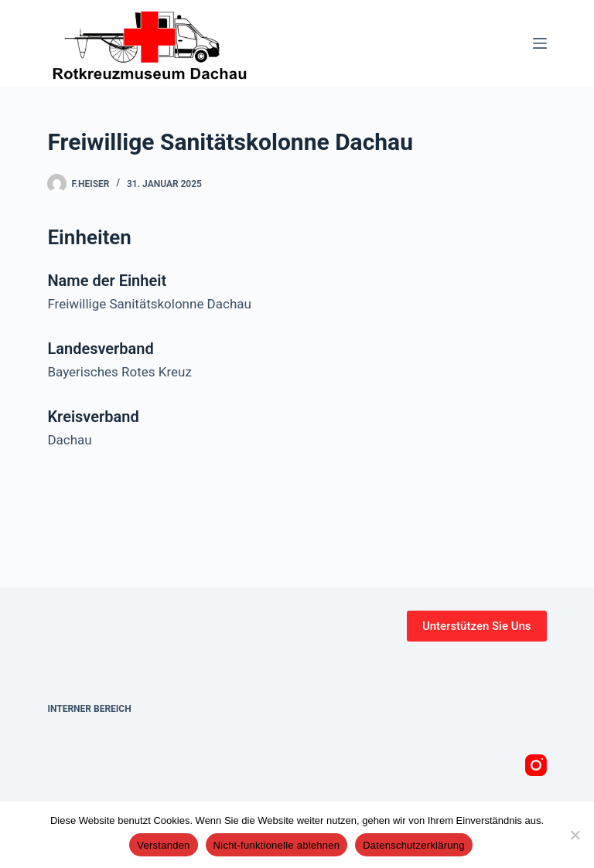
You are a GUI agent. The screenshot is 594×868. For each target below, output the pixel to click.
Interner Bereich (89, 709)
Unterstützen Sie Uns (477, 626)
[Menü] (540, 43)
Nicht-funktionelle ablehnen (277, 845)
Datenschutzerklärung (413, 845)
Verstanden (163, 845)
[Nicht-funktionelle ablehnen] (575, 835)
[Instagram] (536, 765)
